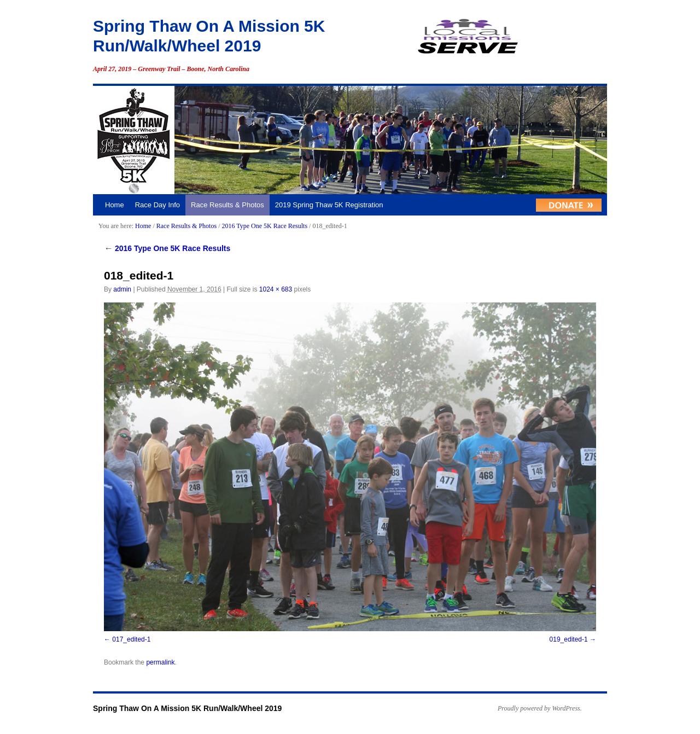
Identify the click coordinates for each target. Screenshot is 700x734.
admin (122, 289)
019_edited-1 (569, 639)
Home (115, 205)
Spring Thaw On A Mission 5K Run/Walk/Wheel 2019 (187, 708)
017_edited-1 (131, 639)
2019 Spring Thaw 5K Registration (329, 205)
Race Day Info (157, 205)
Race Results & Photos (227, 205)
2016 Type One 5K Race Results (264, 226)
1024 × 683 (276, 289)
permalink (160, 662)
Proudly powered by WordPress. (540, 708)
